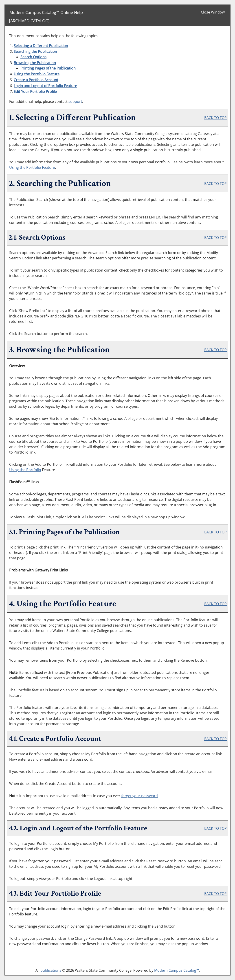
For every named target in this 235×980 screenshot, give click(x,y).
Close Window (213, 12)
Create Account (36, 80)
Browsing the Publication (35, 63)
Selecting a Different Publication (41, 46)
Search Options (33, 57)
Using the (25, 470)
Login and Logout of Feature (45, 86)
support (75, 101)
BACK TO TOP (215, 118)
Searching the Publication (35, 52)
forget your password (139, 796)
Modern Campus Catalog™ (177, 970)
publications (51, 970)
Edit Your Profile (35, 92)
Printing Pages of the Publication (48, 68)
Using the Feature (37, 74)
